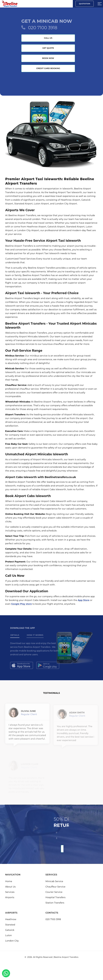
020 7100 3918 (43, 28)
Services (10, 892)
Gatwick (10, 930)
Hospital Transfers (55, 897)
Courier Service (54, 892)
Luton (9, 935)
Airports (10, 897)
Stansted (10, 925)
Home (9, 881)
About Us (10, 887)
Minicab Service (54, 881)
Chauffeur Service (55, 887)
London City (12, 941)
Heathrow (11, 919)
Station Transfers (55, 903)
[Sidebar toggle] (100, 4)
